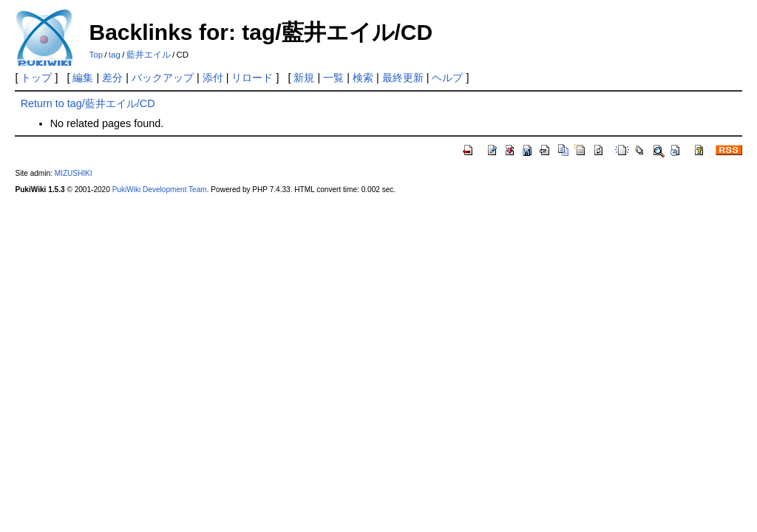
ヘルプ (447, 78)
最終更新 (403, 78)
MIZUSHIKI (74, 173)
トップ (36, 78)
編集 (83, 78)
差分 (112, 78)
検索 (363, 78)
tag (115, 55)
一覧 (333, 78)
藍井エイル (149, 55)
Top (96, 55)
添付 (213, 78)
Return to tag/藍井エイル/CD (88, 103)
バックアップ (163, 78)
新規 (304, 78)
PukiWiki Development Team (160, 190)
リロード (252, 78)
